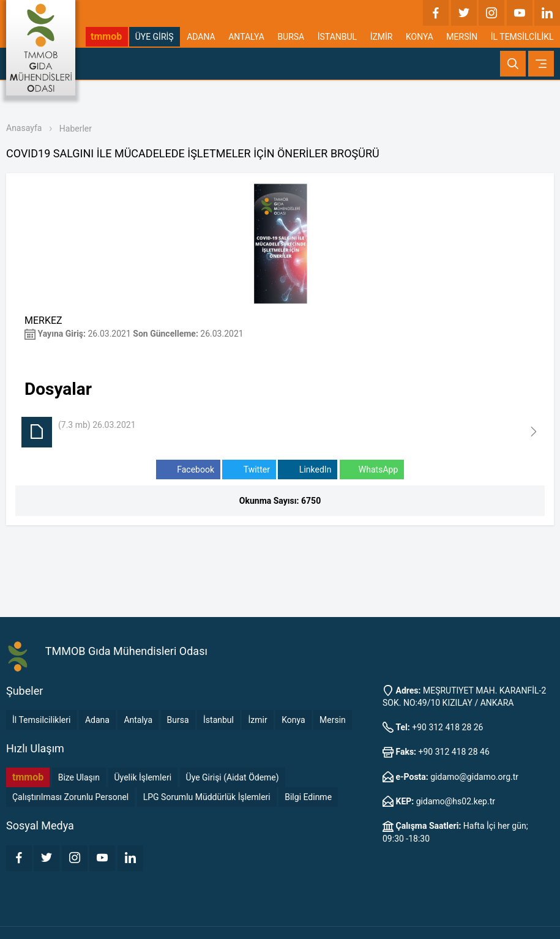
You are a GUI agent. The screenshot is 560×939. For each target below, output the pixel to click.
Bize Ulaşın (79, 777)
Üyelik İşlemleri (143, 777)
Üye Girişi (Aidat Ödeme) (233, 777)
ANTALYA (246, 37)
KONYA (420, 37)
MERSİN (462, 37)
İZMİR (382, 37)
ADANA (201, 37)
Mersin (333, 720)
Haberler (76, 129)
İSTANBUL (337, 37)
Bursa (178, 720)
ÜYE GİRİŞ (155, 37)
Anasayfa (24, 128)
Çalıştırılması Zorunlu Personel (70, 797)
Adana (97, 720)
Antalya (138, 720)
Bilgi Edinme (308, 797)
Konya (293, 720)
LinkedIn (308, 470)
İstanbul (218, 720)
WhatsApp (372, 470)
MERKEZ (43, 320)
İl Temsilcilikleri (41, 720)
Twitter (249, 470)
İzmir (257, 720)
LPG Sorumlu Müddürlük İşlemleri (207, 797)
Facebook (188, 470)
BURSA (291, 37)
